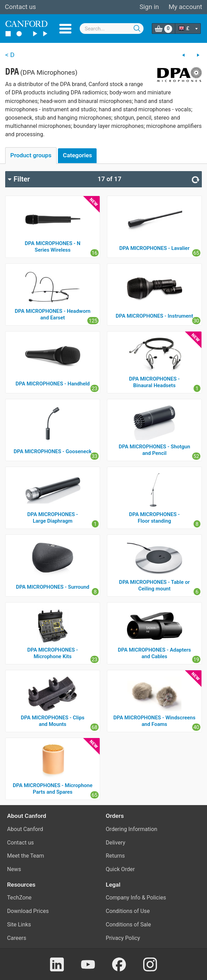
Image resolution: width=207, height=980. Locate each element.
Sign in (149, 7)
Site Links (19, 925)
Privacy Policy (123, 938)
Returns (115, 856)
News (14, 869)
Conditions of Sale (129, 925)
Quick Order (120, 869)
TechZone (19, 898)
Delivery (116, 843)
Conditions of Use (128, 911)
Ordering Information (132, 829)
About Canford (25, 829)
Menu (65, 29)
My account (185, 7)
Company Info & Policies (136, 898)
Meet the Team (26, 856)
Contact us (20, 7)
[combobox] (112, 29)
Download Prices (28, 911)
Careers (17, 938)
